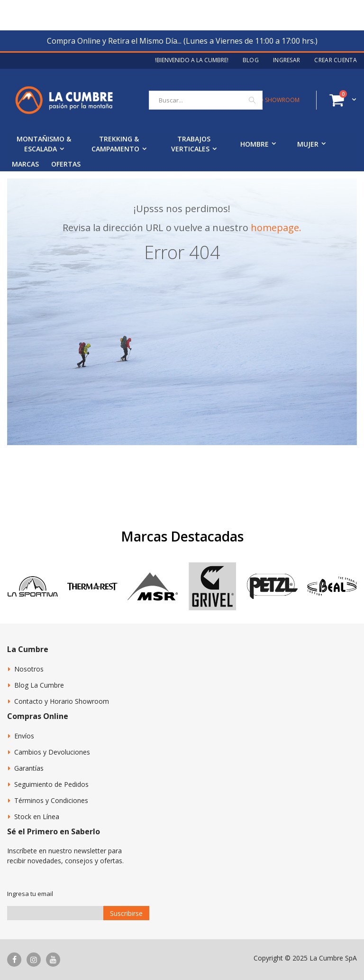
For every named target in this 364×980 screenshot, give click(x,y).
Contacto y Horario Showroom (62, 701)
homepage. (276, 228)
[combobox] (206, 100)
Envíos (24, 736)
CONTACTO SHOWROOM (266, 100)
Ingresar (287, 60)
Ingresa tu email (30, 894)
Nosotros (29, 669)
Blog (251, 60)
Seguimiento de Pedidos (51, 784)
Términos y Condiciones (51, 800)
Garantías (29, 768)
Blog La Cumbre (39, 685)
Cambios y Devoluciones (52, 752)
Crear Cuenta (336, 60)
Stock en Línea (37, 817)
